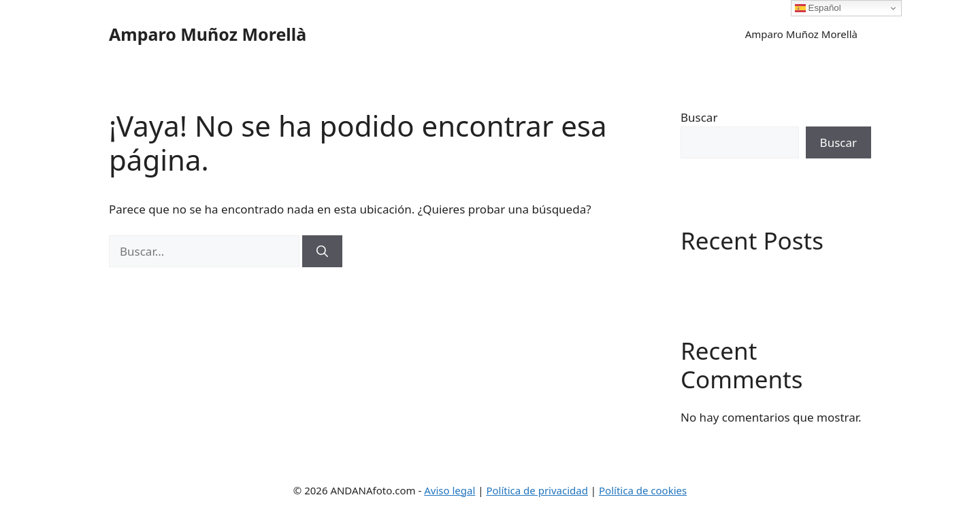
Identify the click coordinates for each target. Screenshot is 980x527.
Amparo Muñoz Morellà (208, 34)
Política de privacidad (537, 490)
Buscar (699, 117)
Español (818, 8)
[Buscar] (322, 252)
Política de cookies (643, 490)
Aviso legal (450, 490)
